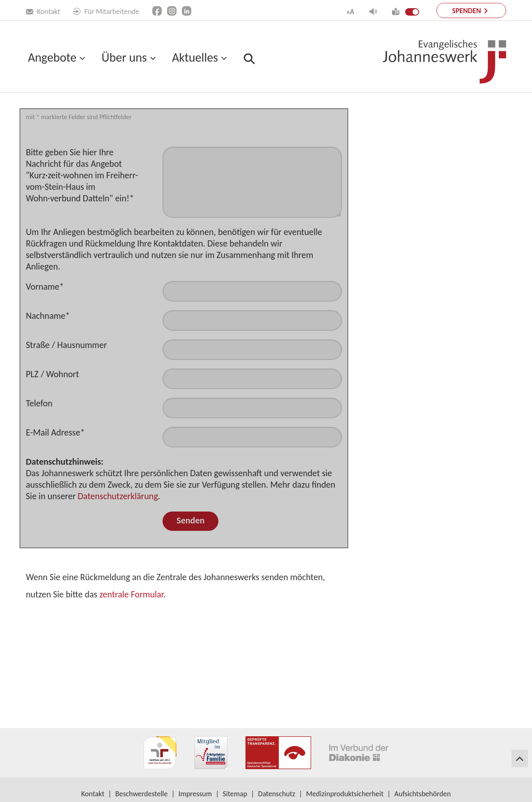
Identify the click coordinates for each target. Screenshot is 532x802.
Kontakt (43, 12)
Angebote (52, 57)
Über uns (124, 57)
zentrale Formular (131, 665)
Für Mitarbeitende (106, 12)
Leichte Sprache (49, 111)
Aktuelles (195, 57)
